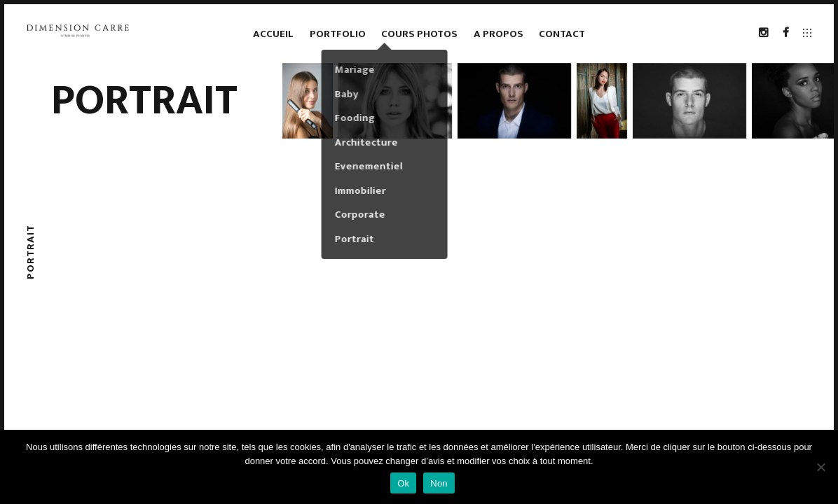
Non (439, 483)
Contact (562, 34)
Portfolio (338, 34)
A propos (499, 34)
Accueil (273, 34)
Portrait (144, 101)
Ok (403, 483)
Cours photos (419, 34)
